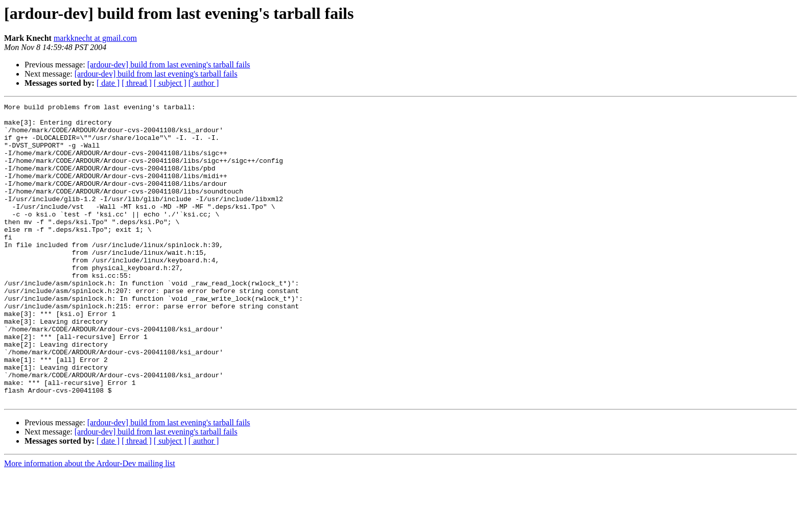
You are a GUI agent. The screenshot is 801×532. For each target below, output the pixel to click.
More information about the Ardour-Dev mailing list (90, 523)
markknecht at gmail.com (95, 38)
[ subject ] (170, 83)
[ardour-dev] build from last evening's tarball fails (169, 65)
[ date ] (108, 83)
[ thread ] (137, 83)
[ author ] (204, 83)
